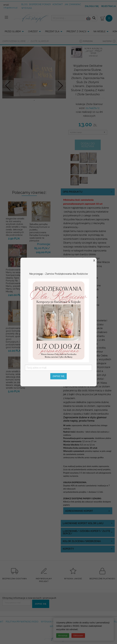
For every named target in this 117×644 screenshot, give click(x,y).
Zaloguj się (92, 6)
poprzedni (88, 41)
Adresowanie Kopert (79, 511)
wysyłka (27, 8)
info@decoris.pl (11, 8)
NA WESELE (99, 31)
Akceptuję (63, 635)
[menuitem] (15, 31)
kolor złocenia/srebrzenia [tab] (82, 541)
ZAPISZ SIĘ (41, 604)
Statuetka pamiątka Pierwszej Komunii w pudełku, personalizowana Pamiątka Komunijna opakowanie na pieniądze (40, 232)
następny (107, 41)
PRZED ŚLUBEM (13, 31)
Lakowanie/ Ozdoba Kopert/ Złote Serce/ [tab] (87, 532)
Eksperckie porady (40, 4)
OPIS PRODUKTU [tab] (73, 192)
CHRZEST (33, 31)
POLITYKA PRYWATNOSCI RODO (22, 622)
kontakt (58, 4)
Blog (24, 4)
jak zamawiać (73, 4)
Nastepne (60, 86)
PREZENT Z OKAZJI (76, 31)
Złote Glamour (40, 41)
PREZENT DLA (52, 31)
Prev (8, 86)
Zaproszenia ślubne (14, 41)
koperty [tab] (68, 549)
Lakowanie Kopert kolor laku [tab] (83, 523)
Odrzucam (78, 635)
